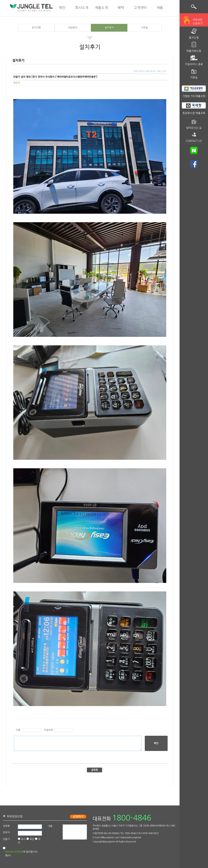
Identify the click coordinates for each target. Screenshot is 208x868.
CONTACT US (194, 141)
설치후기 (109, 28)
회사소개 (82, 8)
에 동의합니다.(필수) (21, 854)
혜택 (121, 8)
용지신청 (194, 38)
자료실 (144, 28)
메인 (62, 8)
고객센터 (140, 8)
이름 (18, 730)
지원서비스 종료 (194, 64)
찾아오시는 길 (194, 128)
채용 (160, 8)
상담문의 (73, 28)
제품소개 (101, 8)
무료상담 (198, 22)
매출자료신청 (194, 51)
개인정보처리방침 (14, 852)
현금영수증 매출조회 (194, 113)
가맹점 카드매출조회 (194, 96)
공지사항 (36, 28)
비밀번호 (48, 730)
